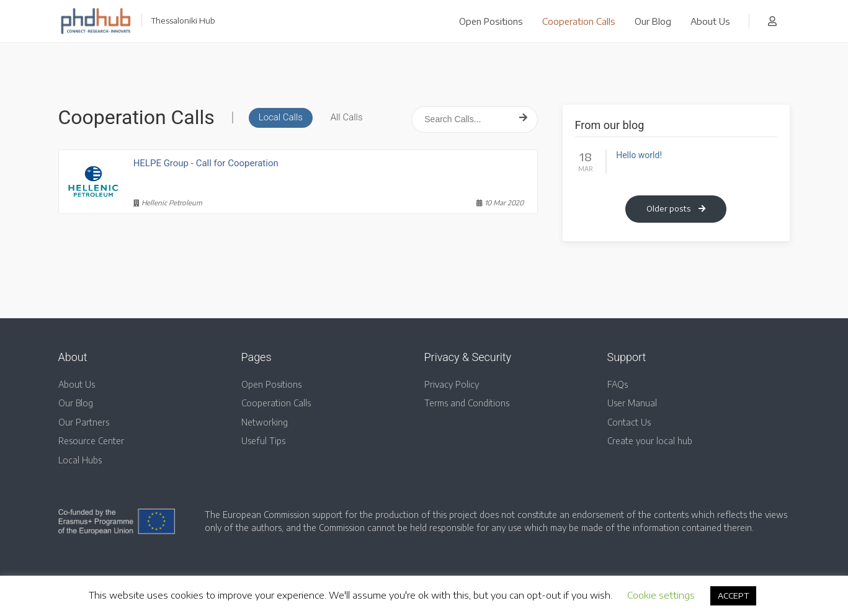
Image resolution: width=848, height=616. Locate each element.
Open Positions (491, 21)
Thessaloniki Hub (183, 20)
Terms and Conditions (467, 403)
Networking (265, 422)
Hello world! (639, 155)
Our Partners (84, 422)
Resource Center (91, 441)
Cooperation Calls (579, 21)
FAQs (618, 384)
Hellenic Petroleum (168, 203)
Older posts (676, 208)
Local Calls (281, 117)
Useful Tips (263, 441)
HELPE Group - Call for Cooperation (206, 163)
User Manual (632, 403)
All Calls (347, 117)
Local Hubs (80, 460)
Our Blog (653, 21)
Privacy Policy (452, 384)
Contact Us (629, 422)
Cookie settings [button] (661, 595)
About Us (710, 21)
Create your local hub (650, 441)
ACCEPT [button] (733, 596)
